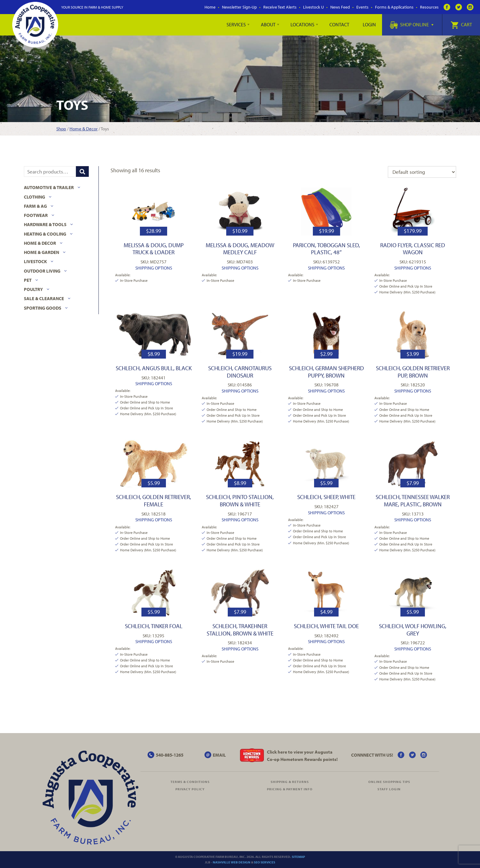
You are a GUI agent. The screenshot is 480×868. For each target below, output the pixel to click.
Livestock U (313, 7)
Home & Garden (41, 252)
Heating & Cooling (45, 234)
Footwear (36, 215)
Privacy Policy (190, 789)
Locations (302, 24)
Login (369, 24)
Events (362, 7)
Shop (61, 129)
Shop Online (412, 24)
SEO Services (264, 862)
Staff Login (389, 789)
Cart (461, 24)
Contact (339, 24)
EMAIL (219, 755)
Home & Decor (84, 129)
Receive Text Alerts (280, 7)
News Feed (340, 7)
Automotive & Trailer (49, 187)
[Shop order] (422, 172)
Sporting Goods (43, 308)
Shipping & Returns (290, 782)
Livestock (35, 261)
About (268, 24)
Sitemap (298, 857)
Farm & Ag (35, 206)
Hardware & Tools (45, 224)
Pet (28, 280)
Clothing (34, 197)
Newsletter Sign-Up (239, 7)
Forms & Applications (394, 7)
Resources (429, 7)
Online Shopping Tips (389, 782)
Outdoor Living (42, 271)
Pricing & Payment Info (290, 789)
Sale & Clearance (44, 298)
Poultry (33, 289)
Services (236, 24)
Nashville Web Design (232, 862)
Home (210, 7)
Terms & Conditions (190, 782)
